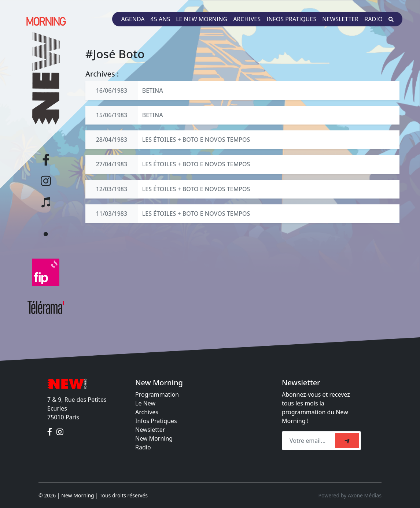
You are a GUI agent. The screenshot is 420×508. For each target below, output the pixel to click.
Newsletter (340, 19)
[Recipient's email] (310, 441)
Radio (373, 19)
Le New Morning (202, 19)
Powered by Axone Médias (350, 495)
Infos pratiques (291, 19)
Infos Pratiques (156, 421)
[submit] (347, 441)
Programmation (157, 394)
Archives (247, 19)
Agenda (133, 19)
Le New (145, 403)
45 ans (161, 19)
